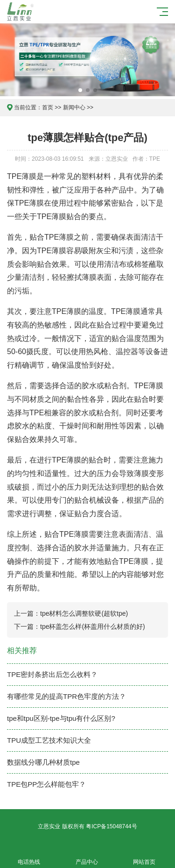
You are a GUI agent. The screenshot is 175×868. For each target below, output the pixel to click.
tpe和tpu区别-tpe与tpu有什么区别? (61, 718)
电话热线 (29, 857)
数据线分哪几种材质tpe (43, 762)
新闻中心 (74, 107)
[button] (80, 90)
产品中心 (87, 857)
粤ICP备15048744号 (111, 826)
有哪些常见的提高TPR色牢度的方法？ (66, 696)
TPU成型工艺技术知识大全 (49, 740)
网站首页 (145, 857)
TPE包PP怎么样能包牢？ (46, 784)
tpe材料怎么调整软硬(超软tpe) (84, 613)
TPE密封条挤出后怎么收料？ (52, 674)
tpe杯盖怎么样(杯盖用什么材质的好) (93, 626)
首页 (48, 107)
